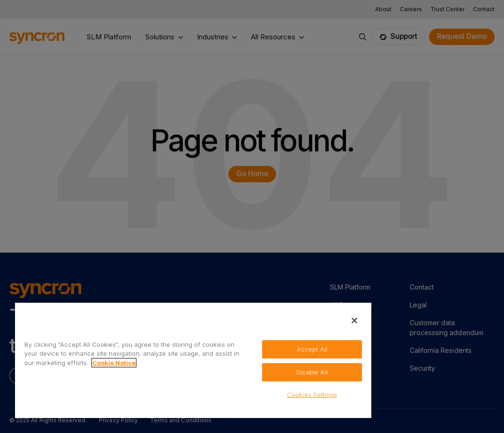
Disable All (312, 372)
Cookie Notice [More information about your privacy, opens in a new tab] (114, 363)
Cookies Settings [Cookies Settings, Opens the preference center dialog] (312, 395)
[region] (193, 360)
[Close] (354, 321)
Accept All (312, 349)
